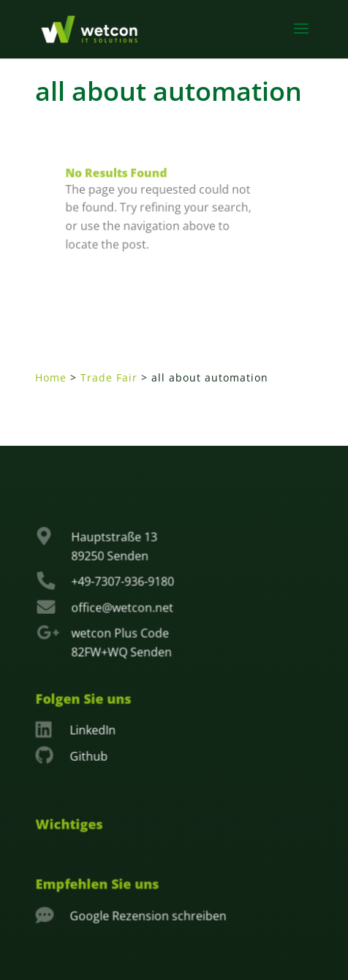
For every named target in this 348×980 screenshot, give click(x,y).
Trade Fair (109, 377)
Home (51, 377)
